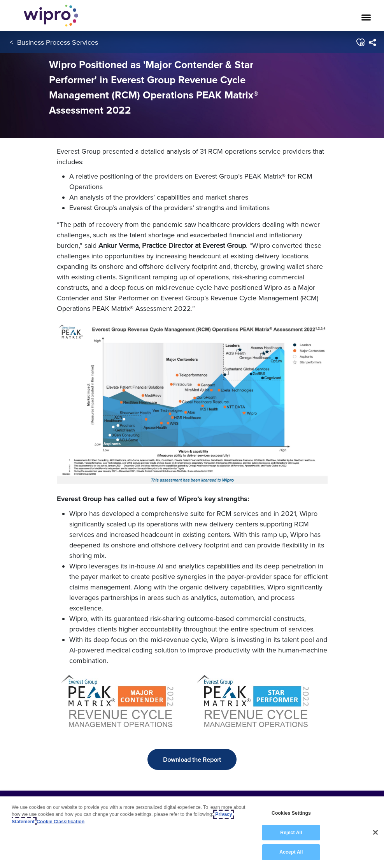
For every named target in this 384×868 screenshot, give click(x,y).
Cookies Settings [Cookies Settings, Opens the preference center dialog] (291, 813)
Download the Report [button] (192, 759)
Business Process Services (58, 42)
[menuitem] (372, 42)
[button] (360, 42)
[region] (192, 832)
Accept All (291, 852)
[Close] (375, 833)
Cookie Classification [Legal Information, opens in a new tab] (60, 822)
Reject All (291, 833)
